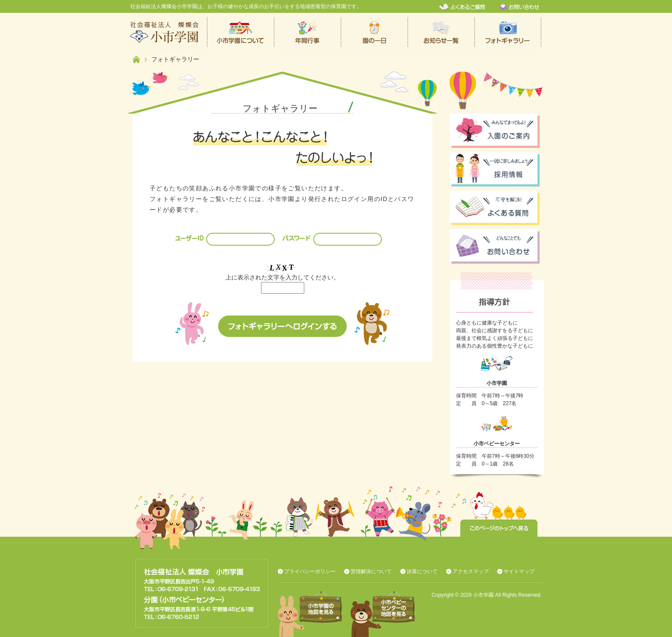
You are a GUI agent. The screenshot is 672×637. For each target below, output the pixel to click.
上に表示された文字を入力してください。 (282, 277)
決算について (422, 571)
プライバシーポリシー (310, 571)
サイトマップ (519, 571)
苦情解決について (371, 571)
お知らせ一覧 (441, 32)
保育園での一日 (375, 32)
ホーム (136, 59)
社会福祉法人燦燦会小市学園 (169, 32)
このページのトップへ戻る (499, 528)
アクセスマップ (471, 571)
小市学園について (241, 32)
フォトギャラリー (508, 32)
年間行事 (308, 32)
